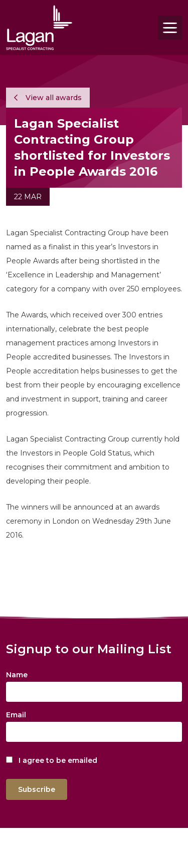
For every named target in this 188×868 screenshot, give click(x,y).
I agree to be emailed (58, 760)
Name (17, 675)
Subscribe (37, 789)
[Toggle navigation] (170, 28)
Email (16, 715)
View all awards (48, 98)
